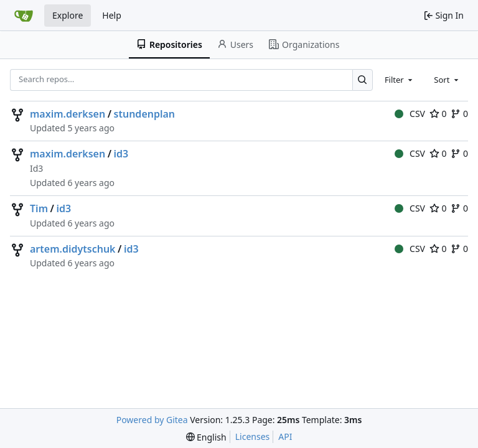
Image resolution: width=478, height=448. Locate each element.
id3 (121, 154)
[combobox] (400, 80)
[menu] (206, 437)
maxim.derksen (68, 114)
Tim (39, 208)
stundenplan (145, 114)
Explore (68, 15)
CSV (410, 114)
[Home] (24, 16)
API (285, 436)
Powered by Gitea (152, 420)
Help (112, 15)
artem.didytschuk (73, 249)
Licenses (253, 436)
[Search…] (363, 80)
